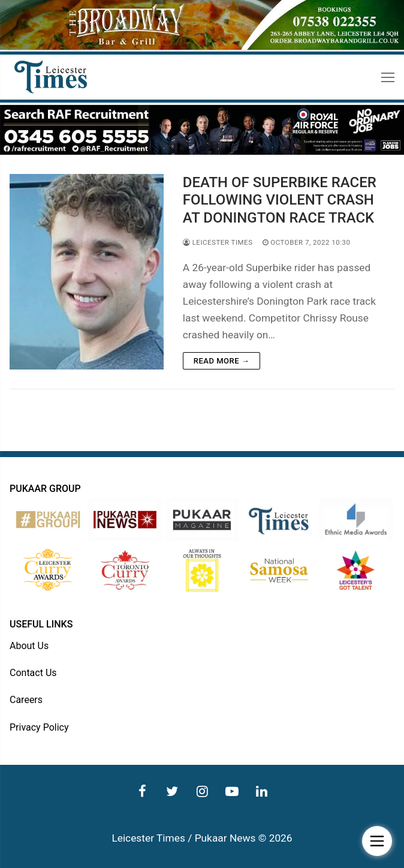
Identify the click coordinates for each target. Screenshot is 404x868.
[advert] (202, 47)
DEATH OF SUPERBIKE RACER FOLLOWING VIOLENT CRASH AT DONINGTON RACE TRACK (280, 200)
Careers (26, 700)
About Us (29, 646)
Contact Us (33, 673)
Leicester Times (218, 242)
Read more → (221, 361)
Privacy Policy (39, 727)
